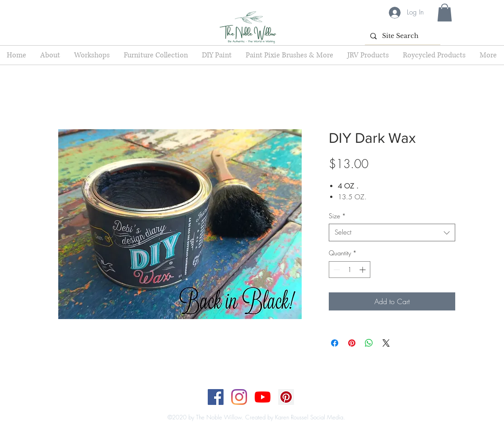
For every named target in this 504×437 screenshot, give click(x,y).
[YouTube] (263, 397)
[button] (445, 12)
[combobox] (392, 233)
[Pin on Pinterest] (352, 343)
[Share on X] (386, 343)
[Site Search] (402, 36)
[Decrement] (336, 270)
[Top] (246, 408)
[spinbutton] (350, 270)
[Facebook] (216, 397)
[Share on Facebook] (335, 343)
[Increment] (363, 270)
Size (337, 216)
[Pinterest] (286, 397)
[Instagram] (239, 397)
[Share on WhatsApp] (369, 343)
